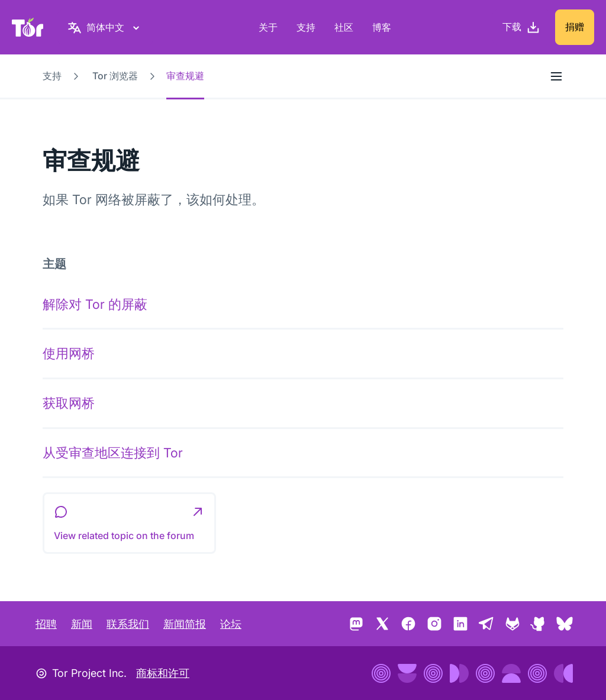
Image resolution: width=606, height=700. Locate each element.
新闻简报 (185, 624)
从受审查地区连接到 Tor (113, 453)
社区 (344, 27)
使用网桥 (69, 353)
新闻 (82, 624)
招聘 (46, 624)
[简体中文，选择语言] (105, 27)
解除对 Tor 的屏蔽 (95, 304)
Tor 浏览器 (115, 76)
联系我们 (128, 624)
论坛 (231, 624)
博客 (382, 27)
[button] (129, 523)
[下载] (521, 27)
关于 (268, 27)
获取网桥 (69, 403)
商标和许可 (163, 673)
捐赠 (575, 27)
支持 (306, 27)
